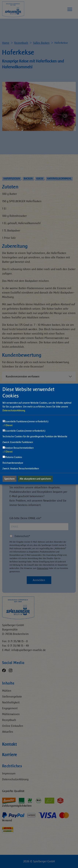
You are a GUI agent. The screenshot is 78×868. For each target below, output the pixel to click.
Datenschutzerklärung (14, 410)
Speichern (10, 479)
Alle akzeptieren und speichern (35, 479)
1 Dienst (8, 425)
